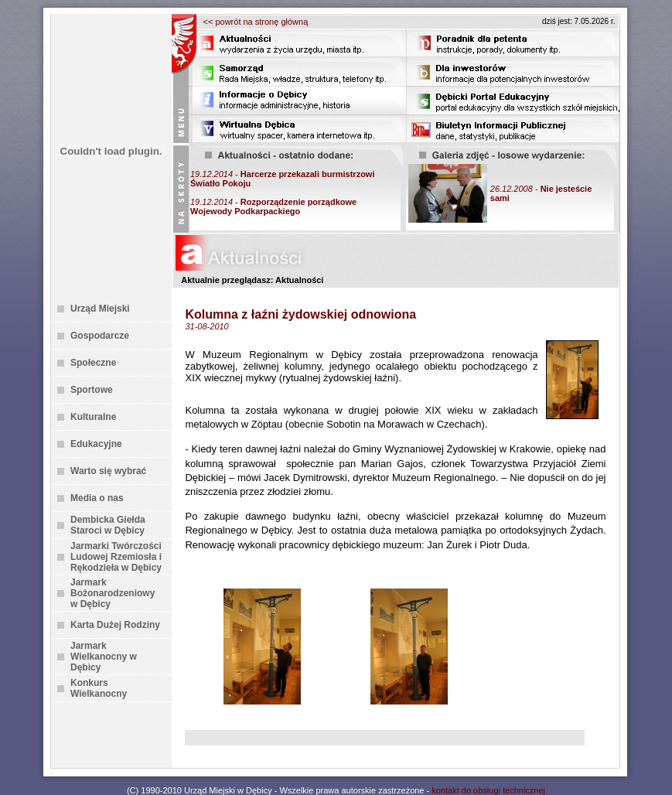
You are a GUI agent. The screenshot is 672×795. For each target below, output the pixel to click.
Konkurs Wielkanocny (99, 688)
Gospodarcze (100, 336)
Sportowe (92, 390)
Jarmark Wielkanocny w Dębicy (104, 657)
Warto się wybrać (108, 471)
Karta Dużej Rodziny (115, 625)
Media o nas (97, 498)
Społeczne (93, 363)
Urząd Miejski (100, 309)
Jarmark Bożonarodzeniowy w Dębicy (113, 593)
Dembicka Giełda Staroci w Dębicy (108, 525)
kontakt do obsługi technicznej (488, 790)
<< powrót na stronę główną (256, 22)
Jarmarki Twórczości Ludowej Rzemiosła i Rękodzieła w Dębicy (116, 557)
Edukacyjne (96, 444)
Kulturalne (93, 417)
